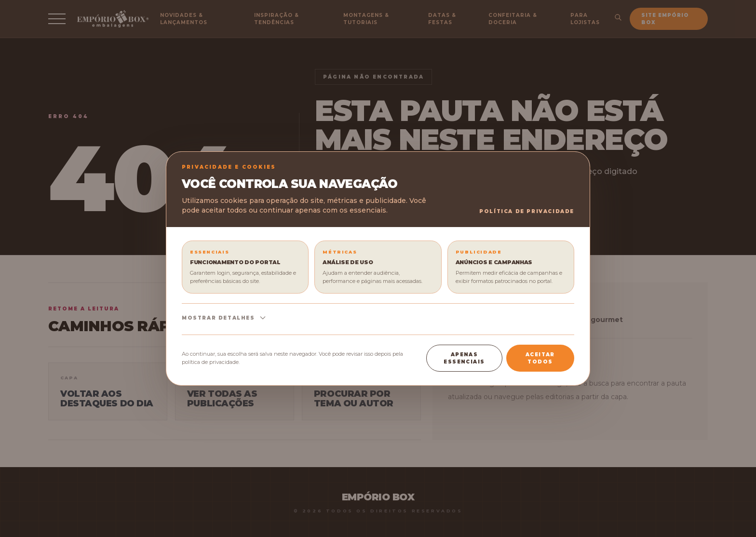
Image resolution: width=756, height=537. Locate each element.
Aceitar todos (540, 358)
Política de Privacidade (527, 211)
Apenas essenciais (464, 358)
